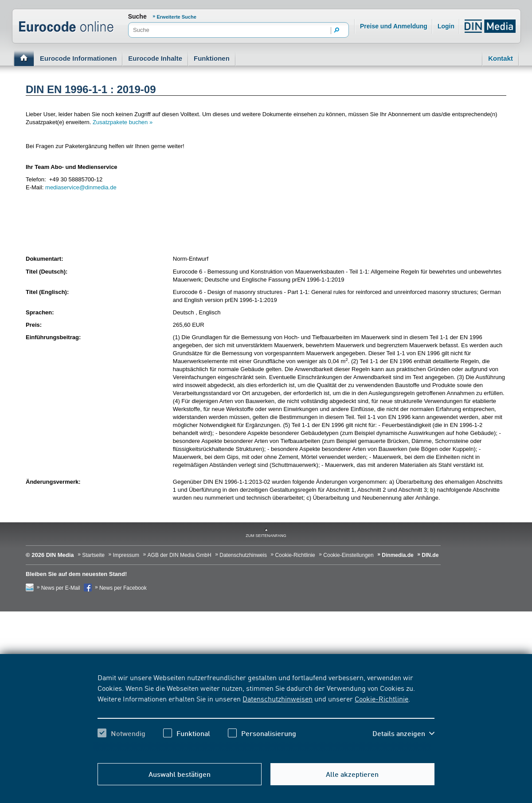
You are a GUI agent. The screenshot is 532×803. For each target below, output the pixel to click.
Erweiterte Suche (177, 17)
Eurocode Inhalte (155, 58)
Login (446, 26)
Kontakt (501, 58)
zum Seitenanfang (266, 536)
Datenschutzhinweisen (278, 698)
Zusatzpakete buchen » (123, 122)
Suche (137, 16)
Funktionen (212, 58)
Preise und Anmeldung (394, 26)
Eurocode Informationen (78, 58)
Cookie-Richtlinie (381, 698)
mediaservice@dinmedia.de (81, 187)
